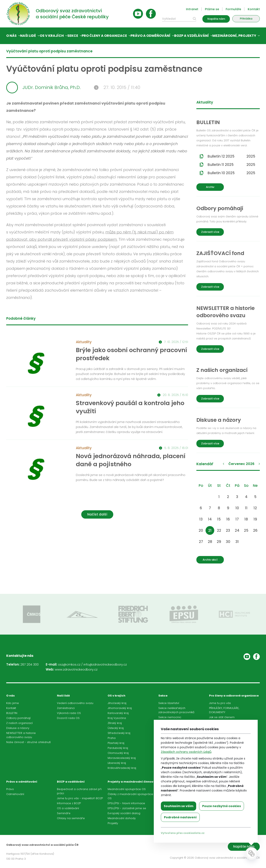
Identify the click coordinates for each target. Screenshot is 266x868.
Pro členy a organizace (104, 36)
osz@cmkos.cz (69, 664)
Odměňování (15, 794)
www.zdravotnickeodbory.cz (76, 669)
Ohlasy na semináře (71, 818)
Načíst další (97, 514)
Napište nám (216, 19)
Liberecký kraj (117, 763)
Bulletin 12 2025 (231, 156)
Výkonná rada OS (69, 713)
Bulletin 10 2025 (231, 173)
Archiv (210, 187)
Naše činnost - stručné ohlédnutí (28, 742)
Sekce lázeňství (169, 703)
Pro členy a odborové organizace (234, 696)
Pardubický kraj (118, 748)
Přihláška (246, 19)
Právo (10, 789)
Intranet (192, 9)
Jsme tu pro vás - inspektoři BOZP (80, 798)
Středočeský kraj (119, 733)
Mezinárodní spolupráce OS (127, 789)
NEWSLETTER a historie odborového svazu (21, 735)
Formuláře (233, 9)
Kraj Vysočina (117, 718)
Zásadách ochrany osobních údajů (186, 752)
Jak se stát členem (222, 717)
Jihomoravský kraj (120, 708)
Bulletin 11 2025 (231, 165)
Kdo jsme (13, 703)
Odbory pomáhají (18, 718)
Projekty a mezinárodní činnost (131, 782)
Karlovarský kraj (118, 713)
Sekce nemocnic (170, 717)
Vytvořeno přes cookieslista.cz (183, 833)
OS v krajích (52, 36)
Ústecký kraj (116, 728)
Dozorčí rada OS (68, 718)
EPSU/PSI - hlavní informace (126, 803)
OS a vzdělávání (68, 808)
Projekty (113, 823)
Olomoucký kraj (118, 753)
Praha (112, 738)
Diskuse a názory (18, 728)
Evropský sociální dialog (124, 813)
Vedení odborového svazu (75, 703)
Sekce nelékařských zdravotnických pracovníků (176, 710)
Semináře (64, 813)
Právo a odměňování (150, 36)
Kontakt (254, 9)
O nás (11, 36)
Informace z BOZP (69, 803)
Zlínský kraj (115, 723)
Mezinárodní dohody (122, 818)
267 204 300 (30, 664)
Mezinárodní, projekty (234, 36)
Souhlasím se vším (179, 806)
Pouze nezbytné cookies (222, 806)
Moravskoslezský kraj (122, 758)
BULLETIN (12, 713)
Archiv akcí (210, 560)
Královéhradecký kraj (122, 768)
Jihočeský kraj (117, 703)
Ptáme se (212, 9)
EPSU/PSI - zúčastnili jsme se (127, 808)
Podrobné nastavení (180, 817)
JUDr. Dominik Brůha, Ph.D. (43, 88)
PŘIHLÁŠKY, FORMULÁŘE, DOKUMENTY (224, 710)
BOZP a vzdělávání (191, 36)
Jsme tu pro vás (220, 703)
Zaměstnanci (66, 708)
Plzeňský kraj (116, 743)
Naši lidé (28, 36)
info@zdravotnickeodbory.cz (105, 664)
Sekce (73, 36)
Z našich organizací (19, 723)
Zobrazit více (210, 232)
